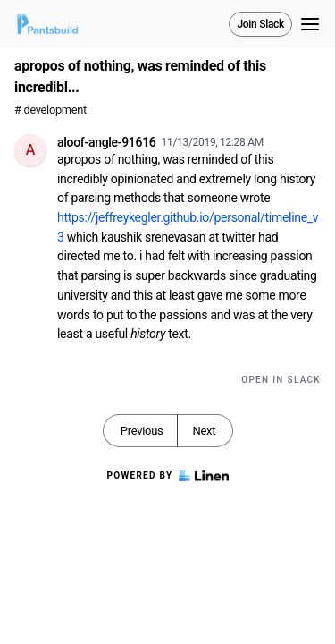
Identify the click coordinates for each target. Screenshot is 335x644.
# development (50, 110)
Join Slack (260, 24)
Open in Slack (281, 380)
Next (204, 431)
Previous (142, 431)
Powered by (167, 476)
